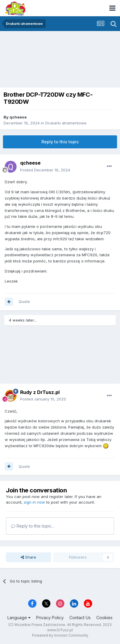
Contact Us (80, 618)
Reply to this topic (60, 142)
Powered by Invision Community (60, 635)
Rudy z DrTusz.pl (40, 392)
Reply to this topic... (33, 526)
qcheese (18, 117)
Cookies (104, 618)
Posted (45, 170)
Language (19, 618)
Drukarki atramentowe (66, 123)
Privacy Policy (50, 618)
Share (28, 557)
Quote (24, 301)
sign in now (34, 502)
